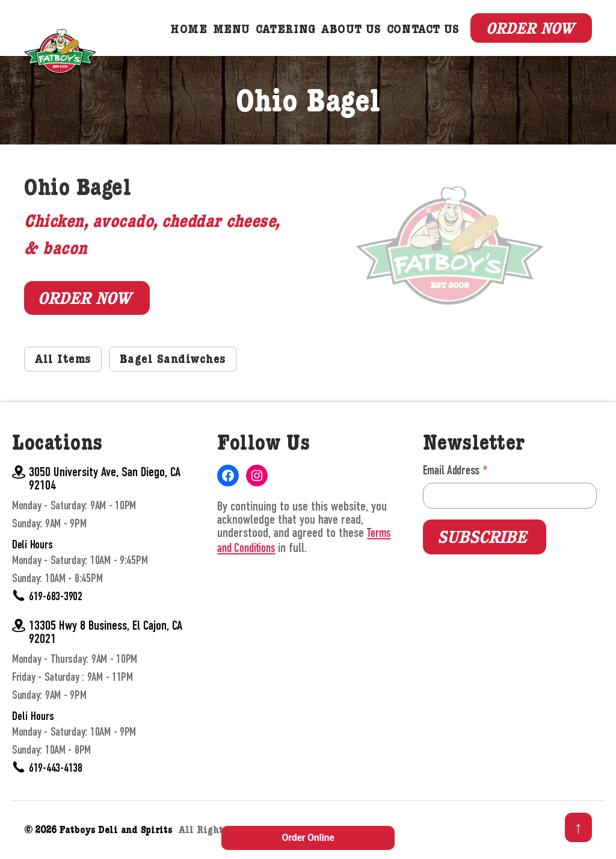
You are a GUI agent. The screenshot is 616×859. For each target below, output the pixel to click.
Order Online (308, 838)
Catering (286, 32)
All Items (64, 365)
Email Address (455, 475)
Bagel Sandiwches (177, 365)
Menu (232, 32)
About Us (351, 32)
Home (189, 32)
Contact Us (423, 32)
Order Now (528, 30)
